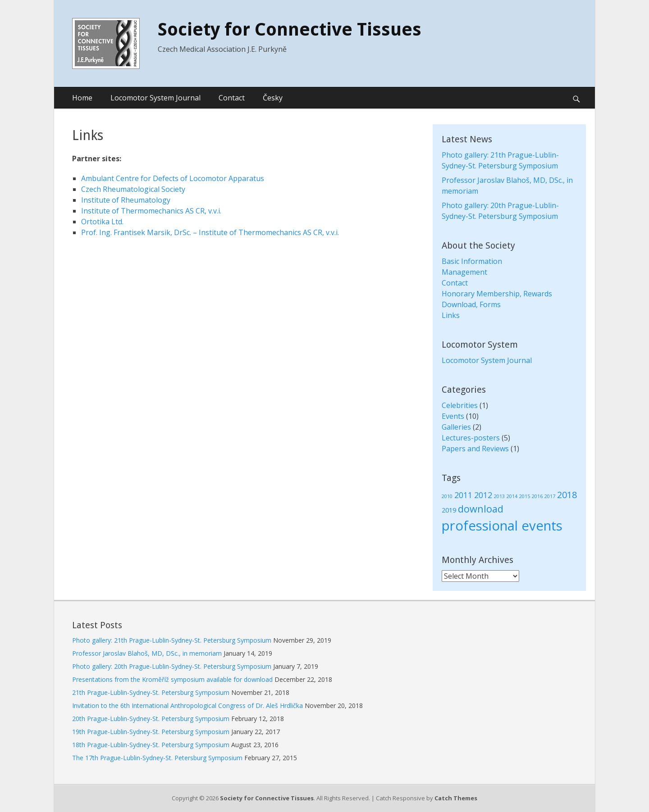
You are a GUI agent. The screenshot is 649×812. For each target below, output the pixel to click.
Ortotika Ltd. (102, 222)
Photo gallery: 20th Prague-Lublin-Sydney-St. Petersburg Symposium (172, 666)
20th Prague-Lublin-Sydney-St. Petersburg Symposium (151, 719)
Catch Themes (456, 798)
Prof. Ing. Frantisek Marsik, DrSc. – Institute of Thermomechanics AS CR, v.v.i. (210, 232)
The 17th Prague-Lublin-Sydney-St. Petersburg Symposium (157, 758)
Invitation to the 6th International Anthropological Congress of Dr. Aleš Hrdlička (187, 705)
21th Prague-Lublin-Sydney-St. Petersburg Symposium (151, 692)
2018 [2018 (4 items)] (567, 495)
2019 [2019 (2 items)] (449, 510)
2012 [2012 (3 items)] (483, 495)
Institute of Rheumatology (126, 200)
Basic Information (472, 261)
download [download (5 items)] (481, 509)
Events (453, 416)
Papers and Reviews (475, 449)
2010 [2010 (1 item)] (447, 496)
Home (82, 98)
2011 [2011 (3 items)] (463, 495)
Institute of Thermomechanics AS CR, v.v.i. (151, 211)
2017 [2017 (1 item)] (550, 496)
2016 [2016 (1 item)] (537, 496)
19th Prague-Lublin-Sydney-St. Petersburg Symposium (151, 732)
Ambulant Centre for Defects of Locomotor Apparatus (173, 178)
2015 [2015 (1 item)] (525, 496)
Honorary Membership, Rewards (497, 294)
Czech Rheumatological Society (133, 189)
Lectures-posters (471, 438)
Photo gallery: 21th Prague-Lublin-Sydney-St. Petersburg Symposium (172, 640)
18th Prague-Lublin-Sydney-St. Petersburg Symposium (151, 745)
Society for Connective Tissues (290, 29)
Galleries (456, 427)
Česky (273, 98)
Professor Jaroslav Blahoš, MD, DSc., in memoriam (147, 653)
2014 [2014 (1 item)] (512, 496)
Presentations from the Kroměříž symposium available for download (172, 679)
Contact (232, 98)
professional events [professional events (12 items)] (502, 526)
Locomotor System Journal (155, 98)
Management (464, 272)
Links (451, 315)
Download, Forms (471, 304)
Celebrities (460, 405)
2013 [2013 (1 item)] (499, 496)
